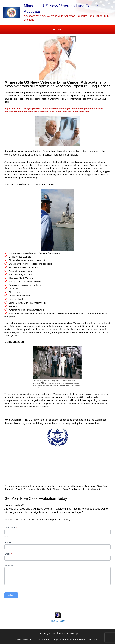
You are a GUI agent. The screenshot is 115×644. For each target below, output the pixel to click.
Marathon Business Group (65, 633)
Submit (11, 595)
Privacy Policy (57, 621)
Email (8, 554)
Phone (8, 542)
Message (10, 565)
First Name (11, 528)
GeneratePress (94, 639)
